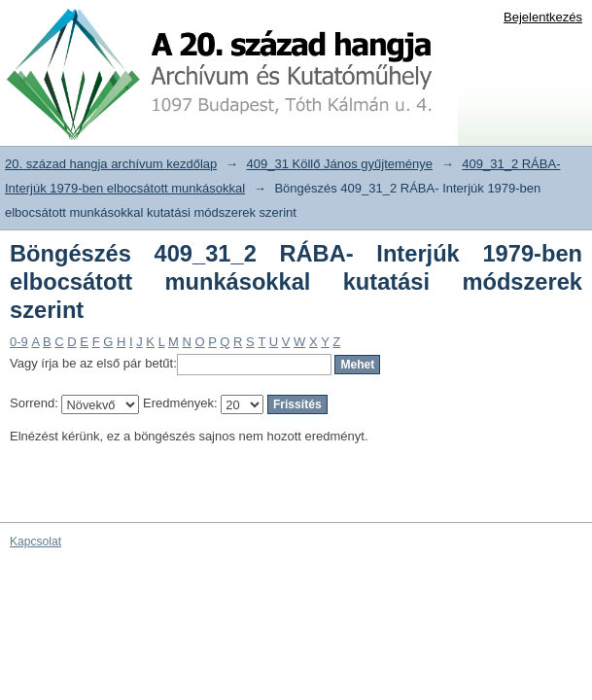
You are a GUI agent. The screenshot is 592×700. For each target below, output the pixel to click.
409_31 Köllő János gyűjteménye (340, 164)
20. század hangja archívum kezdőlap (111, 164)
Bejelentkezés (543, 17)
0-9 (19, 342)
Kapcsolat (35, 542)
